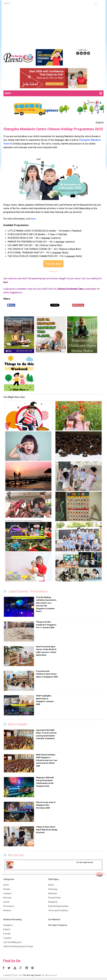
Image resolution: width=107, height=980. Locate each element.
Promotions (9, 906)
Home (6, 885)
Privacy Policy (54, 898)
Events (6, 902)
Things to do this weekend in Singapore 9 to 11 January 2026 (46, 625)
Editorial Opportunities (58, 906)
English (100, 123)
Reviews (7, 910)
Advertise (53, 893)
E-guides (7, 938)
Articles (7, 889)
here (6, 282)
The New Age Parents (32, 975)
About (51, 885)
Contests (7, 893)
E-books (7, 934)
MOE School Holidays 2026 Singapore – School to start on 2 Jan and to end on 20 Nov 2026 (47, 760)
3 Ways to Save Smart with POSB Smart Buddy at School (47, 830)
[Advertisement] (55, 26)
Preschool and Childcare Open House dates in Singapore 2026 (47, 674)
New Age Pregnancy (58, 925)
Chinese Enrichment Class (71, 289)
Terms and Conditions (58, 910)
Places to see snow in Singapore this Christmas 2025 (46, 805)
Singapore (8, 925)
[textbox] (49, 3)
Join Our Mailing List (12, 942)
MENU (53, 93)
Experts (7, 929)
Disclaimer (53, 902)
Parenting (53, 889)
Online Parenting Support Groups (18, 946)
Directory (7, 898)
